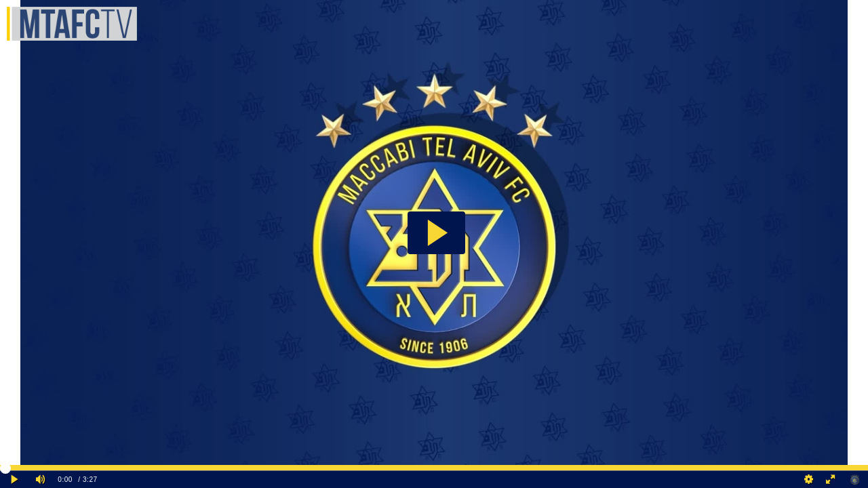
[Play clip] (15, 480)
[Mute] (41, 480)
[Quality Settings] (809, 480)
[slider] (434, 468)
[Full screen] (831, 480)
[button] (436, 233)
